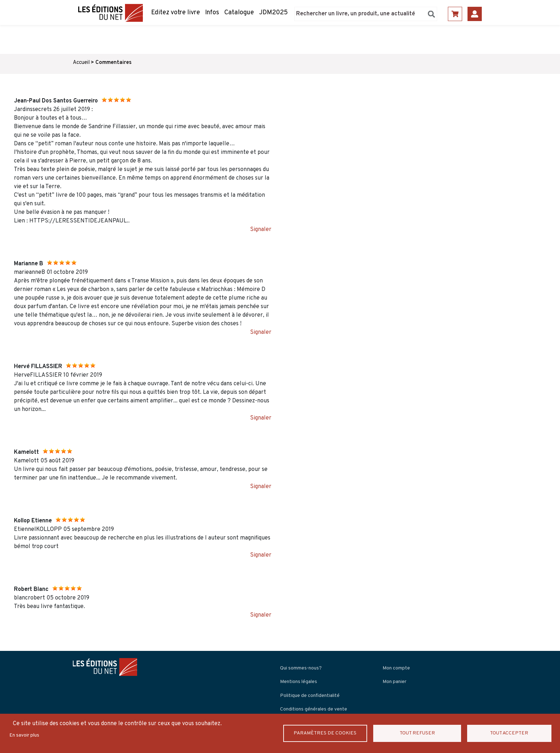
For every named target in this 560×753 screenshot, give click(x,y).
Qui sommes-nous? (301, 668)
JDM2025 (273, 13)
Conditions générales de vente (314, 709)
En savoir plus (24, 735)
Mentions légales (299, 682)
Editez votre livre (176, 13)
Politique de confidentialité (310, 696)
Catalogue (239, 13)
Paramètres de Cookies (326, 733)
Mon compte (396, 668)
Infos (212, 13)
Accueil (81, 63)
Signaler (261, 230)
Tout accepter (509, 733)
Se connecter (475, 14)
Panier (455, 14)
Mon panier (394, 682)
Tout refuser (417, 733)
